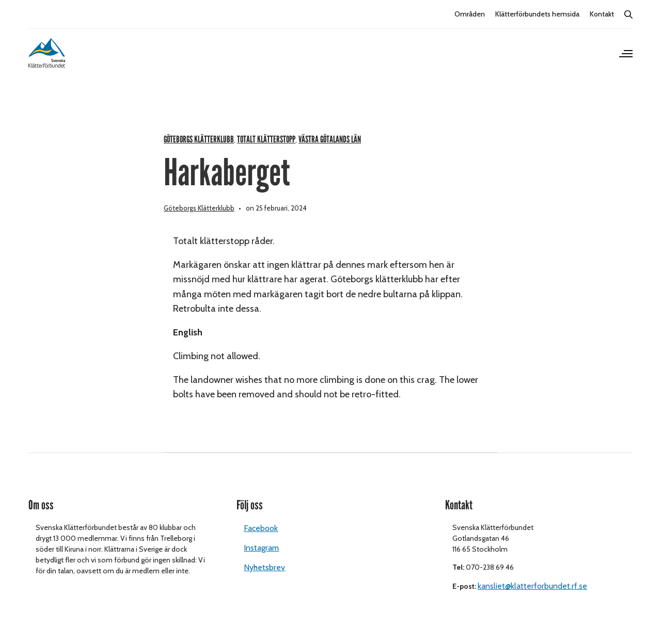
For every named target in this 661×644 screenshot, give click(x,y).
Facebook (261, 541)
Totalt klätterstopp (266, 152)
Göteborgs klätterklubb (199, 152)
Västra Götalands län (330, 152)
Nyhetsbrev (264, 580)
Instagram (261, 561)
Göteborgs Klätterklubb (199, 220)
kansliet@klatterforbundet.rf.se (532, 599)
